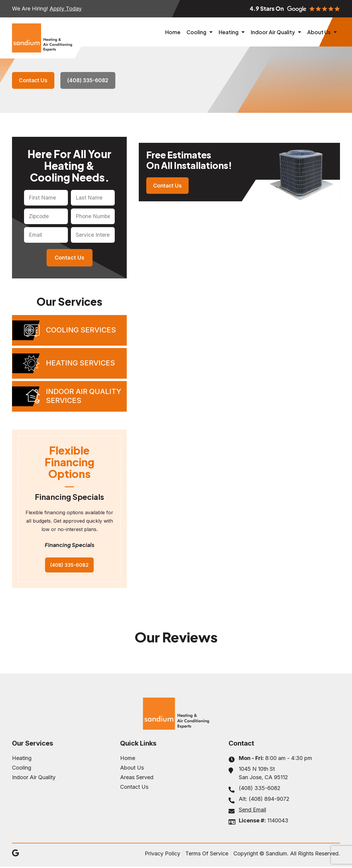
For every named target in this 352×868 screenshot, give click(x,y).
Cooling (200, 32)
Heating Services (80, 363)
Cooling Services (81, 330)
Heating (232, 32)
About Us (322, 32)
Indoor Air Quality (276, 32)
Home (173, 32)
